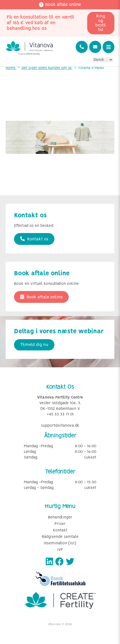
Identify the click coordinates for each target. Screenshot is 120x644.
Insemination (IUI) (60, 543)
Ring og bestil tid (101, 23)
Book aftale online (41, 297)
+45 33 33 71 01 (60, 414)
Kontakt (60, 530)
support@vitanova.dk (60, 426)
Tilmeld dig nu (34, 345)
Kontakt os (34, 239)
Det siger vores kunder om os (47, 68)
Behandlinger (60, 517)
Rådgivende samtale (60, 537)
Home (11, 68)
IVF (60, 550)
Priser (60, 524)
